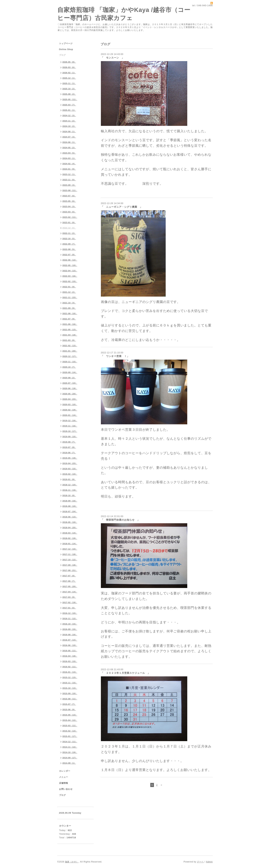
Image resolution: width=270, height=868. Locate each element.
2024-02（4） (69, 164)
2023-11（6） (69, 180)
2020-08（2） (69, 378)
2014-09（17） (70, 758)
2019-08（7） (69, 442)
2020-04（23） (70, 399)
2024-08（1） (69, 132)
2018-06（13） (70, 517)
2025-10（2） (69, 89)
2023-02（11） (70, 217)
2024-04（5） (69, 153)
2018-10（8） (69, 495)
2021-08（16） (70, 314)
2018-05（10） (70, 522)
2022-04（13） (70, 271)
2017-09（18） (70, 565)
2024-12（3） (69, 115)
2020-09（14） (70, 372)
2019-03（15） (70, 469)
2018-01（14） (70, 544)
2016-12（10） (70, 613)
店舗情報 (64, 783)
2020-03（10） (70, 404)
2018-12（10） (70, 485)
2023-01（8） (69, 223)
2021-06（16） (70, 324)
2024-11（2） (69, 121)
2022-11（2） (69, 233)
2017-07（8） (69, 576)
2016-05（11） (70, 651)
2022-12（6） (69, 228)
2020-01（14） (70, 415)
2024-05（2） (69, 148)
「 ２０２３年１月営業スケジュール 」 (125, 673)
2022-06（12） (70, 260)
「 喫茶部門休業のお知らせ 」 (120, 520)
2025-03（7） (69, 105)
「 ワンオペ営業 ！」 (115, 356)
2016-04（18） (70, 656)
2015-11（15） (70, 683)
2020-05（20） (70, 394)
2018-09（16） (70, 501)
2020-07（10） (70, 383)
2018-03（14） (70, 533)
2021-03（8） (69, 340)
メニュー (64, 777)
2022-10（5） (69, 239)
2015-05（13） (70, 715)
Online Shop (66, 49)
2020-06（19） (70, 388)
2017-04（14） (70, 592)
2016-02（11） (70, 667)
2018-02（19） (70, 538)
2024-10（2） (69, 126)
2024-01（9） (69, 169)
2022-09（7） (69, 244)
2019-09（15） (70, 437)
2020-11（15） (70, 362)
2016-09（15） (70, 629)
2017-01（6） (69, 608)
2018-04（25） (70, 528)
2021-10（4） (69, 303)
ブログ (62, 55)
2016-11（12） (70, 619)
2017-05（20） (70, 586)
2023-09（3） (69, 185)
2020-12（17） (70, 356)
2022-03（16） (70, 276)
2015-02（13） (70, 731)
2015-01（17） (70, 736)
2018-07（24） (70, 512)
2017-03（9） (69, 597)
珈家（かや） (72, 862)
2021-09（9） (69, 308)
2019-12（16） (70, 421)
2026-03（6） (69, 67)
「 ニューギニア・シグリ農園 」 (122, 207)
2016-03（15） (70, 661)
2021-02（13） (70, 346)
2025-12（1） (69, 78)
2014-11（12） (70, 747)
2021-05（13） (70, 330)
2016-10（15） (70, 624)
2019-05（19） (70, 458)
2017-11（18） (70, 554)
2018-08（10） (70, 506)
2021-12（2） (69, 292)
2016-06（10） (70, 645)
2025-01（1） (69, 110)
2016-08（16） (70, 635)
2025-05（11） (70, 99)
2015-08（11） (70, 699)
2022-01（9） (69, 287)
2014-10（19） (70, 752)
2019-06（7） (69, 453)
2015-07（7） (69, 704)
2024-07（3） (69, 137)
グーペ (200, 862)
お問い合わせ (66, 789)
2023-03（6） (69, 212)
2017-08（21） (70, 570)
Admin (209, 862)
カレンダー (65, 771)
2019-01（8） (69, 479)
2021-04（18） (70, 335)
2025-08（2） (69, 94)
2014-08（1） (69, 763)
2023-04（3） (69, 206)
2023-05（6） (69, 201)
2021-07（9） (69, 319)
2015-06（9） (69, 710)
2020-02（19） (70, 410)
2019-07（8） (69, 447)
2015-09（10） (70, 693)
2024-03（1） (69, 158)
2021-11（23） (70, 297)
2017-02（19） (70, 602)
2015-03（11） (70, 726)
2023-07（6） (69, 196)
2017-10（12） (70, 560)
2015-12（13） (70, 677)
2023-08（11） (70, 190)
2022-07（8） (69, 255)
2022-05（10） (70, 265)
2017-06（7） (69, 581)
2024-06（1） (69, 142)
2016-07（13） (70, 640)
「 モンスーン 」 (113, 58)
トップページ (66, 44)
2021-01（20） (70, 351)
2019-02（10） (70, 474)
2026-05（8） (69, 62)
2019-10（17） (70, 431)
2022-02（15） (70, 281)
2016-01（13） (70, 672)
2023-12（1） (69, 174)
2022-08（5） (69, 249)
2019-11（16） (70, 426)
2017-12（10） (70, 549)
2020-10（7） (69, 367)
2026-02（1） (69, 73)
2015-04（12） (70, 720)
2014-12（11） (70, 742)
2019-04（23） (70, 463)
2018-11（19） (70, 490)
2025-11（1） (69, 83)
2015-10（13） (70, 688)
